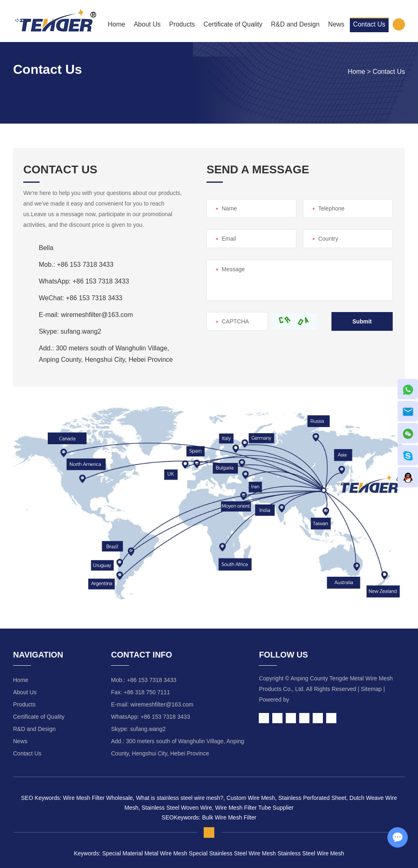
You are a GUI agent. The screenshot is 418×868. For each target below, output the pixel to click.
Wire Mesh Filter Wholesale (98, 798)
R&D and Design (295, 24)
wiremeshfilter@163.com (97, 315)
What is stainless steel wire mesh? (179, 798)
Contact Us (369, 24)
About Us (147, 24)
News (336, 24)
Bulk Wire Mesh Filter (229, 817)
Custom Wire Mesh (250, 798)
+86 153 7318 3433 (101, 281)
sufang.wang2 (81, 331)
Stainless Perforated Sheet (311, 798)
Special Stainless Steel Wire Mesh (232, 853)
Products (182, 24)
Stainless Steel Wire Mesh (310, 853)
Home (117, 24)
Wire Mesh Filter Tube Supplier (253, 808)
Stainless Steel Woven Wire (176, 808)
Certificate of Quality (233, 24)
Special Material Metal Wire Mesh (145, 853)
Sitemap (371, 689)
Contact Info (142, 655)
